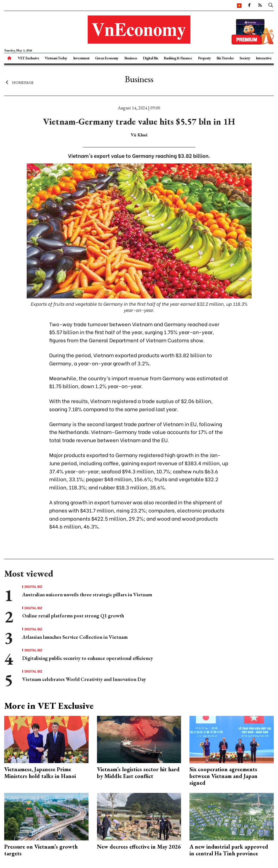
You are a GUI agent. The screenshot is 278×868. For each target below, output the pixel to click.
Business (131, 58)
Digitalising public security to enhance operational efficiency (88, 658)
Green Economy (107, 58)
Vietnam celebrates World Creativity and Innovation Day (84, 679)
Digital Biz (150, 58)
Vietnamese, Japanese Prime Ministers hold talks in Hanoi (40, 773)
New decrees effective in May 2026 (139, 847)
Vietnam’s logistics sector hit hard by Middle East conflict (138, 773)
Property (204, 58)
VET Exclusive (28, 58)
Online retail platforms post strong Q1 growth (73, 616)
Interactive (264, 58)
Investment (81, 58)
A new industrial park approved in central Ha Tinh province (229, 850)
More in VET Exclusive (49, 706)
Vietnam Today (56, 58)
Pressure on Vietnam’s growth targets (41, 850)
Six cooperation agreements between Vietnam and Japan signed (223, 776)
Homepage (19, 82)
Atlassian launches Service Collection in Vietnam (75, 637)
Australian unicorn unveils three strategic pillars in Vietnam (87, 594)
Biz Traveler (225, 58)
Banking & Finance (178, 58)
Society (245, 58)
